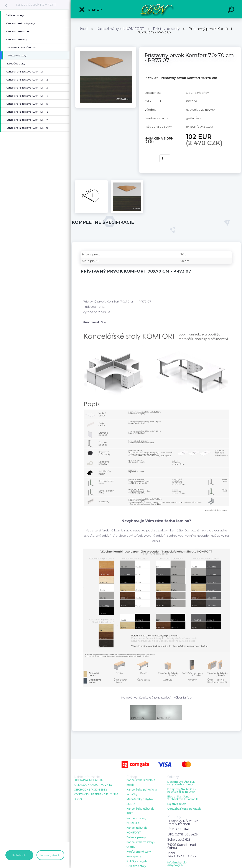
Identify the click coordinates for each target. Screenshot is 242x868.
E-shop (90, 10)
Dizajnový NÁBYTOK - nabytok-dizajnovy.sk (182, 791)
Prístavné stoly (166, 29)
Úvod (83, 29)
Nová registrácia (50, 855)
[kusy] (165, 158)
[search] (232, 10)
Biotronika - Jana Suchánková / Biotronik (183, 798)
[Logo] (156, 9)
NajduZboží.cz (177, 804)
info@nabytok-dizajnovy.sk (177, 864)
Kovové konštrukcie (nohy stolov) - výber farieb (156, 697)
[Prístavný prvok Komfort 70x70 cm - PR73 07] (106, 48)
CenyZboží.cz (176, 809)
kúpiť (149, 158)
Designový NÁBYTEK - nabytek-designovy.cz (182, 783)
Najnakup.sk (193, 809)
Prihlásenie (19, 855)
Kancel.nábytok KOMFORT (36, 5)
